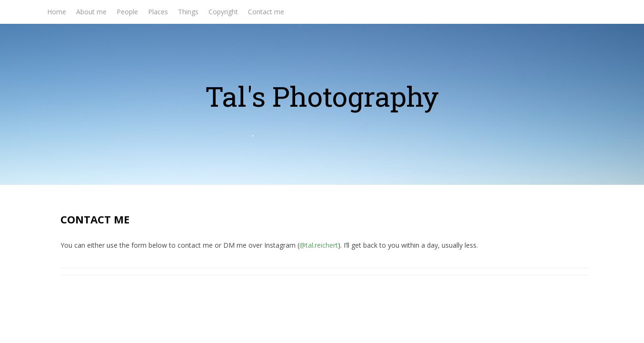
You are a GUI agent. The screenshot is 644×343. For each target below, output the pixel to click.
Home (57, 12)
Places (158, 12)
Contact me (266, 12)
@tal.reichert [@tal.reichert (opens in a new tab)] (319, 245)
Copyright (223, 12)
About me (91, 12)
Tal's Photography (322, 96)
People (127, 12)
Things (188, 12)
